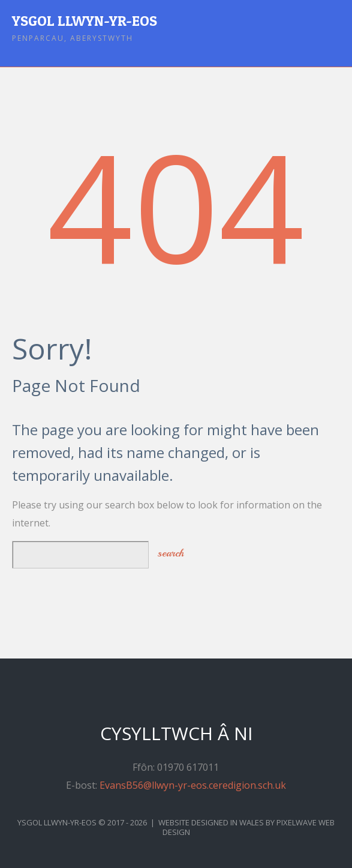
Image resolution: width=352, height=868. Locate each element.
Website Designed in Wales (211, 822)
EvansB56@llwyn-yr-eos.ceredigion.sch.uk (193, 785)
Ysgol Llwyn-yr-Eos (85, 21)
